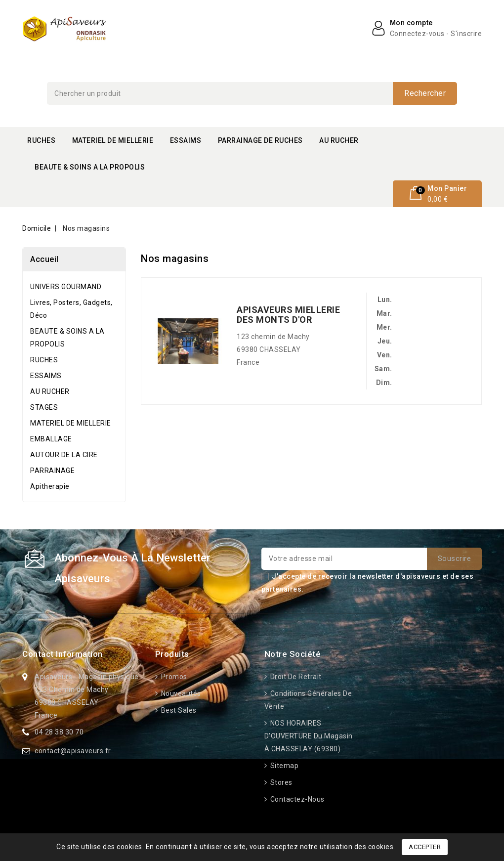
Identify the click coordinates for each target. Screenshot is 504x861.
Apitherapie (50, 486)
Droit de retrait (295, 677)
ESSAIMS (186, 140)
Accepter (425, 847)
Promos (173, 677)
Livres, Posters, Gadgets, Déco (71, 309)
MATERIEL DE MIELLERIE (113, 140)
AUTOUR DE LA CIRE (64, 455)
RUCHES (41, 140)
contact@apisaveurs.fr (73, 751)
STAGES (44, 407)
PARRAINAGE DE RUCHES (260, 140)
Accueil (44, 259)
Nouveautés (180, 693)
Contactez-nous (296, 799)
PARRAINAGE (52, 471)
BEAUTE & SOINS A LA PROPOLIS (90, 167)
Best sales (178, 710)
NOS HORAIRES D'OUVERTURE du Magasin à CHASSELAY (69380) (309, 736)
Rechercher (425, 93)
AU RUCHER (339, 140)
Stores (280, 782)
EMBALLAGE (51, 439)
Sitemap (283, 766)
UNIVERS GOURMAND (66, 287)
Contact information (63, 654)
